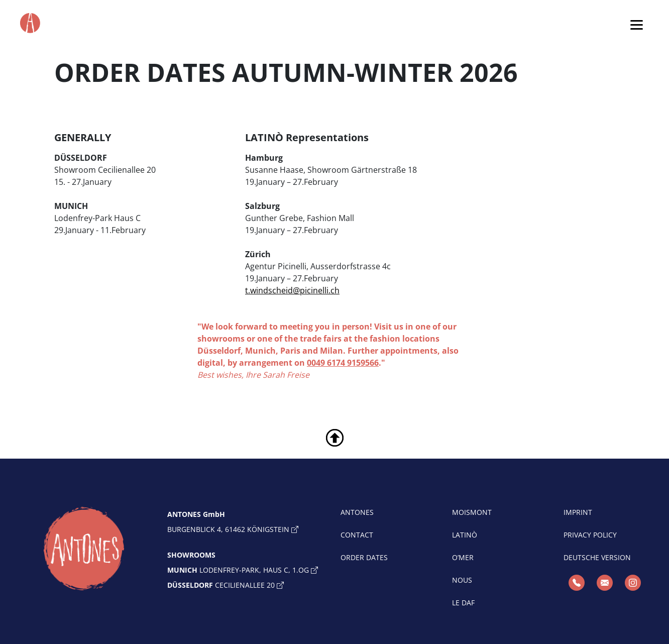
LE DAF (463, 603)
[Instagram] (633, 583)
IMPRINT (578, 512)
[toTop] (335, 437)
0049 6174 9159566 (343, 363)
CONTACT (357, 535)
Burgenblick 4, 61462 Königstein (233, 529)
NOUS (462, 580)
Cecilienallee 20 (226, 585)
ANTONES (357, 512)
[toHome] (84, 549)
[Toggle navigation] (637, 25)
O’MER (463, 557)
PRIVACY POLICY (590, 535)
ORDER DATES (364, 557)
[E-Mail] (605, 583)
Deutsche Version (597, 557)
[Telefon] (577, 583)
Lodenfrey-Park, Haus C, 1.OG (243, 570)
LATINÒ (465, 535)
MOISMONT (472, 512)
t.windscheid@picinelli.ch (292, 290)
